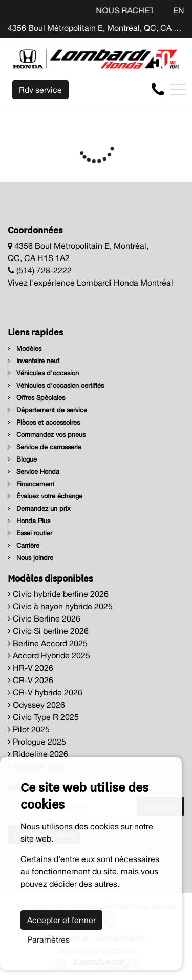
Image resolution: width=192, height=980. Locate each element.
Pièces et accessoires (44, 422)
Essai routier (30, 533)
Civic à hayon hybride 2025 (60, 606)
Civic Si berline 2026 (48, 631)
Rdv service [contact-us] (40, 90)
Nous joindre (30, 558)
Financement (31, 484)
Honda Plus (29, 521)
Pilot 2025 (29, 729)
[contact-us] (158, 89)
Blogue (22, 459)
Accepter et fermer (61, 920)
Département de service (47, 410)
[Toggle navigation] (178, 90)
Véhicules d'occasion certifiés (56, 385)
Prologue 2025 (37, 742)
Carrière (24, 545)
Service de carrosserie (45, 447)
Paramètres (48, 939)
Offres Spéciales (36, 398)
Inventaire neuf (34, 361)
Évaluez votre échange (45, 496)
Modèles (25, 348)
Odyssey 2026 (36, 705)
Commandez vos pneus (47, 435)
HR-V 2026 (30, 668)
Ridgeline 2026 (38, 754)
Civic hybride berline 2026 (58, 594)
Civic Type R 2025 (43, 717)
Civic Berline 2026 (44, 618)
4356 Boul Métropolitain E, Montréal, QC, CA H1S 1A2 (96, 28)
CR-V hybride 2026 (45, 692)
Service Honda (34, 472)
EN (179, 10)
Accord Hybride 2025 (49, 655)
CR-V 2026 (30, 680)
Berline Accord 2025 (48, 643)
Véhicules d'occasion (43, 373)
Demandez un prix (39, 508)
